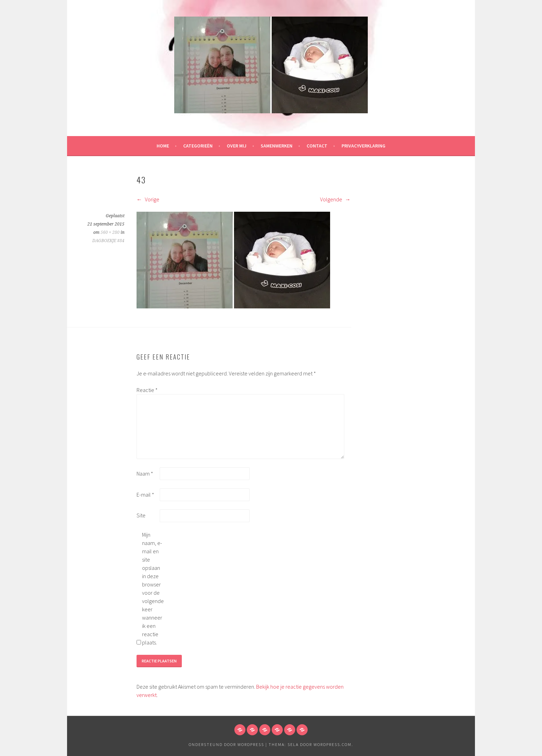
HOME (163, 146)
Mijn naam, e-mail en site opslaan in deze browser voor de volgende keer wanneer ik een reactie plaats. (153, 588)
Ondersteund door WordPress (226, 744)
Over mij (237, 146)
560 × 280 (110, 232)
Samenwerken (277, 146)
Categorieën (198, 146)
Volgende (335, 199)
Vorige (148, 199)
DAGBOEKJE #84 (108, 241)
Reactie (147, 390)
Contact (317, 146)
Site (141, 515)
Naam (145, 473)
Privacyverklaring (363, 146)
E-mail (145, 495)
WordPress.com (333, 744)
